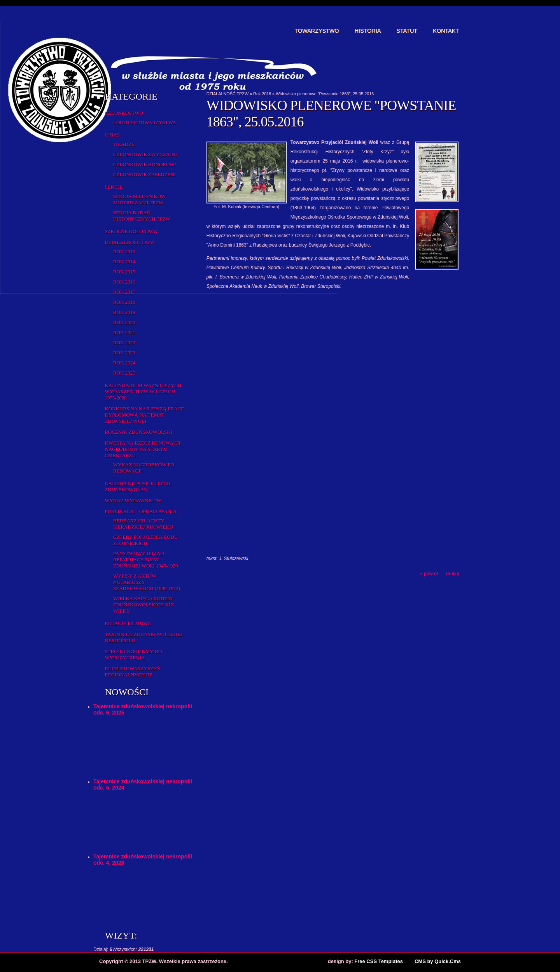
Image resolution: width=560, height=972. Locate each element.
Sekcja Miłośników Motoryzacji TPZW (139, 199)
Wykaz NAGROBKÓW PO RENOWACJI (144, 468)
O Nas (112, 135)
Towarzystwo (317, 31)
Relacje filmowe (128, 623)
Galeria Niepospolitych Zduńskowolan (137, 486)
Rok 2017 (124, 292)
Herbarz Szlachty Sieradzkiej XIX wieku (143, 524)
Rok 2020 (124, 322)
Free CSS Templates (379, 961)
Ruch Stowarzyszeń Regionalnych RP (132, 672)
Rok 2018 (124, 302)
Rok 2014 (124, 262)
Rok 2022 (124, 342)
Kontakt (446, 31)
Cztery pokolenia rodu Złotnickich (145, 540)
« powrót (429, 574)
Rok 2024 (124, 363)
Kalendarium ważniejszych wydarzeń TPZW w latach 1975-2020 (143, 391)
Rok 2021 (124, 332)
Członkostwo (124, 113)
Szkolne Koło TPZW (131, 231)
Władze (124, 144)
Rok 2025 (124, 373)
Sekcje (114, 187)
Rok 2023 (124, 353)
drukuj (452, 574)
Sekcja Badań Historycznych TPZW (142, 216)
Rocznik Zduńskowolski (138, 432)
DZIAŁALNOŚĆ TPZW (130, 242)
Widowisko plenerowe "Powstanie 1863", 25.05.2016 (325, 94)
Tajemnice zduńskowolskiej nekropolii (143, 637)
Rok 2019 (124, 312)
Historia (368, 31)
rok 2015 (124, 272)
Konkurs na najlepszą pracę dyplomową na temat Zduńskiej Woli (144, 415)
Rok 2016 (124, 282)
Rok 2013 (124, 251)
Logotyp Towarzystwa (145, 122)
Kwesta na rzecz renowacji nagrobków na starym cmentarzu (143, 449)
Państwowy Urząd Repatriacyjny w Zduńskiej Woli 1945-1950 (145, 560)
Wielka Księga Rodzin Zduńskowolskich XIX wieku (144, 605)
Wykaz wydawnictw (133, 500)
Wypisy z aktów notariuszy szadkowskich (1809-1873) (147, 582)
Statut (407, 31)
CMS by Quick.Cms (438, 961)
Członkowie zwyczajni (145, 154)
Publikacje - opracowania (141, 511)
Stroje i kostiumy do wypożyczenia (133, 654)
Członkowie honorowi (145, 164)
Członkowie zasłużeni (144, 174)
